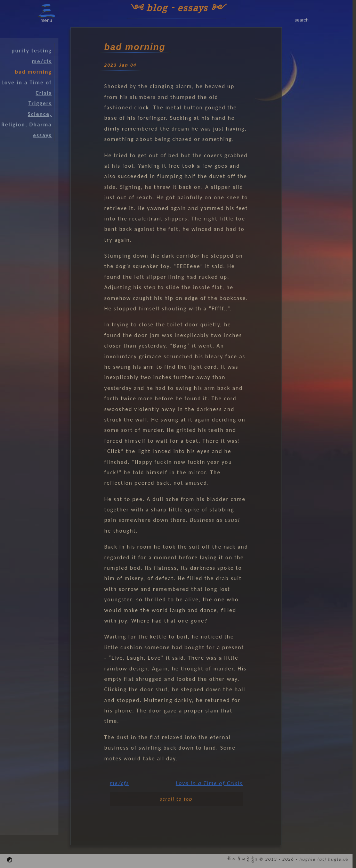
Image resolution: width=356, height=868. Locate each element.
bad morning (33, 72)
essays (42, 135)
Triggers (40, 103)
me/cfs (119, 783)
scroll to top (176, 799)
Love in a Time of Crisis (209, 783)
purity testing (32, 51)
